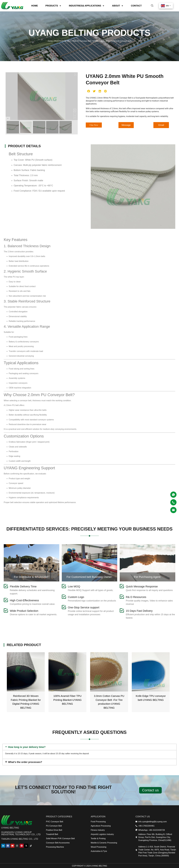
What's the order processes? (25, 762)
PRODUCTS (53, 5)
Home (50, 41)
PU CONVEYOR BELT (63, 41)
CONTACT (136, 5)
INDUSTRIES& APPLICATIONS (87, 5)
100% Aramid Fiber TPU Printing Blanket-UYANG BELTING (109, 700)
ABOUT (118, 5)
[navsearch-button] (152, 5)
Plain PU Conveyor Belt (82, 41)
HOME (35, 5)
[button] (89, 91)
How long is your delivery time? (27, 747)
